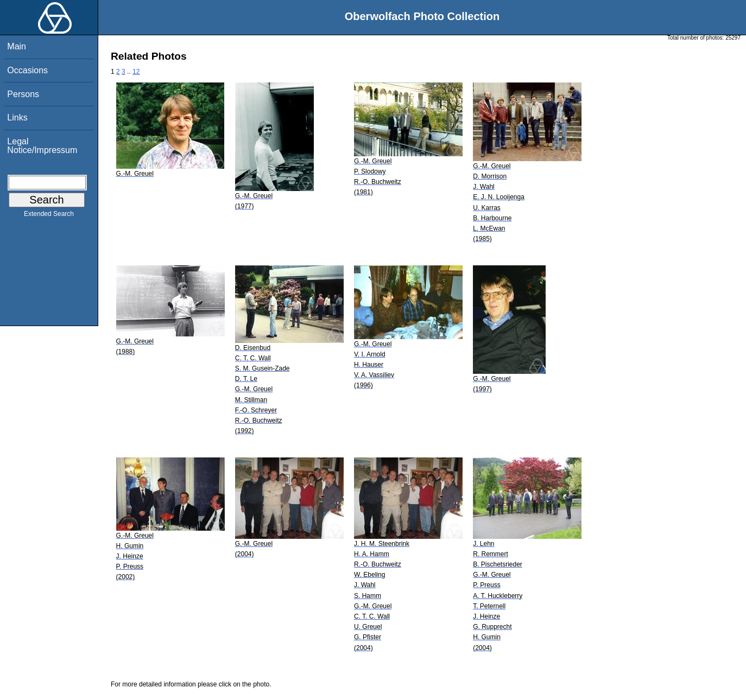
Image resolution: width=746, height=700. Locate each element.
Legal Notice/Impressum (42, 146)
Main (17, 46)
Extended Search (49, 216)
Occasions (27, 70)
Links (17, 117)
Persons (23, 94)
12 (136, 72)
